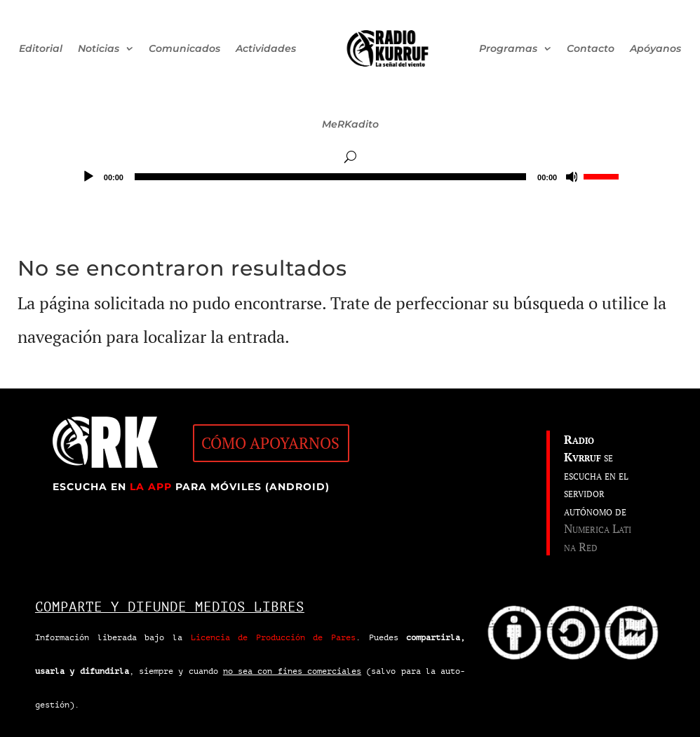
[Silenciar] (572, 177)
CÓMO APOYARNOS (270, 443)
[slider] (330, 177)
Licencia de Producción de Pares (274, 637)
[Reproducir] (88, 177)
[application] (350, 177)
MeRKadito (350, 124)
